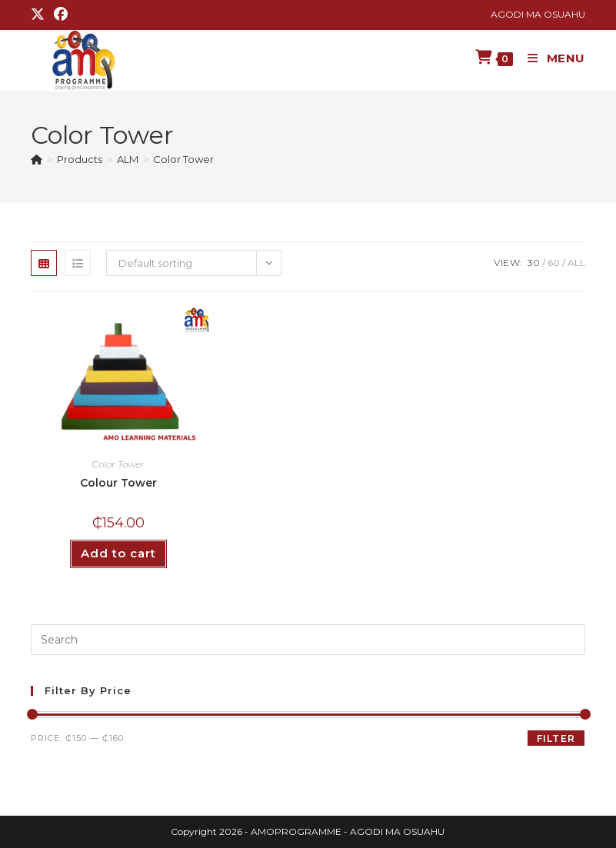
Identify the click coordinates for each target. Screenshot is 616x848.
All (576, 263)
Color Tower (183, 159)
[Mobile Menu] (551, 58)
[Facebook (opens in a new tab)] (61, 15)
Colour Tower (118, 483)
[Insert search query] (308, 640)
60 (554, 263)
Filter (556, 738)
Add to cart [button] (118, 553)
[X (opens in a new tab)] (40, 15)
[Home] (37, 159)
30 (534, 263)
